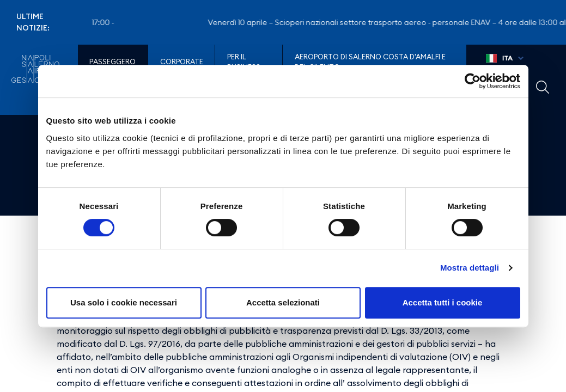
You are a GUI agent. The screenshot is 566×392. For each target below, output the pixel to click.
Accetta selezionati (283, 302)
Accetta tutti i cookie (443, 302)
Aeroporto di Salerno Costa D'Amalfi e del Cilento (370, 62)
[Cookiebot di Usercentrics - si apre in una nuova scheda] (473, 81)
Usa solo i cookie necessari (124, 302)
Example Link (543, 87)
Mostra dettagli (470, 268)
